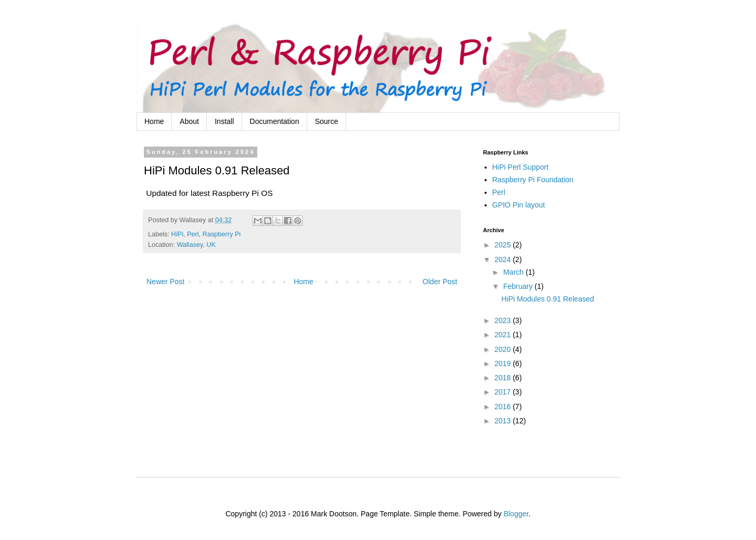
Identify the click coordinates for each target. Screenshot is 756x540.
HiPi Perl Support (521, 167)
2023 (504, 320)
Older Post (440, 282)
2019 (504, 364)
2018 (504, 378)
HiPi (177, 234)
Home (154, 121)
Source (327, 121)
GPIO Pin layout (519, 205)
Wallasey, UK (196, 245)
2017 (504, 392)
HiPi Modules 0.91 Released (548, 299)
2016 (504, 407)
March (514, 272)
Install (224, 121)
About (189, 121)
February (519, 286)
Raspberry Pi (222, 234)
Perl (193, 234)
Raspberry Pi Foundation (533, 180)
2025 (504, 245)
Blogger (516, 514)
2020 (504, 349)
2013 (504, 421)
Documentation (275, 121)
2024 (504, 259)
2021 (504, 335)
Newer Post (165, 282)
